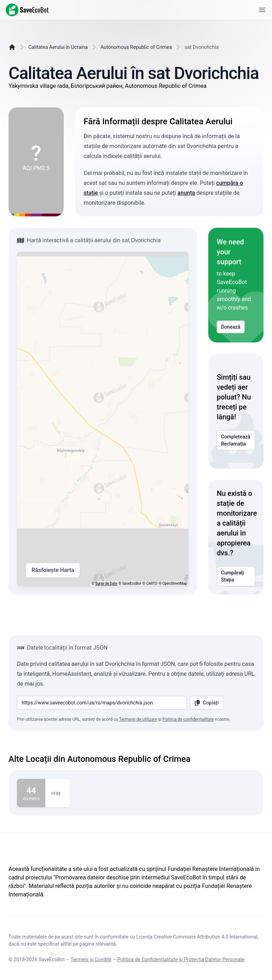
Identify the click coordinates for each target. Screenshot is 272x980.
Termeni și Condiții (91, 959)
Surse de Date (106, 584)
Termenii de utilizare (138, 719)
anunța (186, 193)
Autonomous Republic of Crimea (136, 47)
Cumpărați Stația (236, 576)
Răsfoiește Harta (53, 570)
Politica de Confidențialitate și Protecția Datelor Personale (181, 959)
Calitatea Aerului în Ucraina (58, 47)
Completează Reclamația (236, 440)
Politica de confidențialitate (188, 719)
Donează (231, 327)
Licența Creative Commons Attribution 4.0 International (197, 937)
